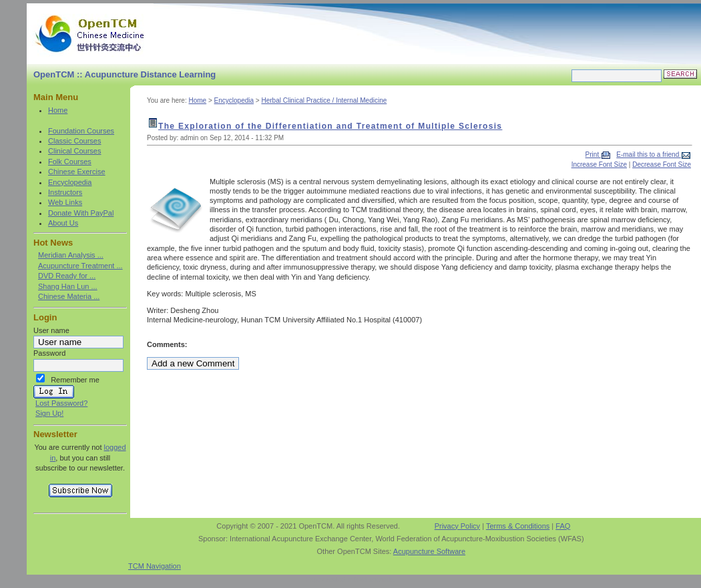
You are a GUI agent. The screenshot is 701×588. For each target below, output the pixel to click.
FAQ (563, 526)
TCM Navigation (155, 566)
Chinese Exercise (77, 172)
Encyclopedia (70, 182)
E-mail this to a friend (649, 155)
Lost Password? (61, 403)
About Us (63, 223)
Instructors (65, 192)
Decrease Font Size (662, 165)
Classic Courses (74, 141)
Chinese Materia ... (69, 296)
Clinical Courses (74, 151)
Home (58, 110)
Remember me (75, 380)
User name (51, 330)
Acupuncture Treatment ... (80, 266)
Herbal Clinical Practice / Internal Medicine (324, 100)
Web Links (65, 202)
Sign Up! (49, 413)
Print (593, 155)
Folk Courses (70, 162)
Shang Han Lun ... (68, 286)
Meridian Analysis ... (71, 255)
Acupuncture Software (429, 551)
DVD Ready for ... (67, 276)
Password (49, 353)
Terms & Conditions (518, 526)
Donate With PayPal (81, 213)
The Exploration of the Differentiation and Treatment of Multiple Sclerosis (330, 126)
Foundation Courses (81, 131)
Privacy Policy (457, 526)
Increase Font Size (599, 165)
